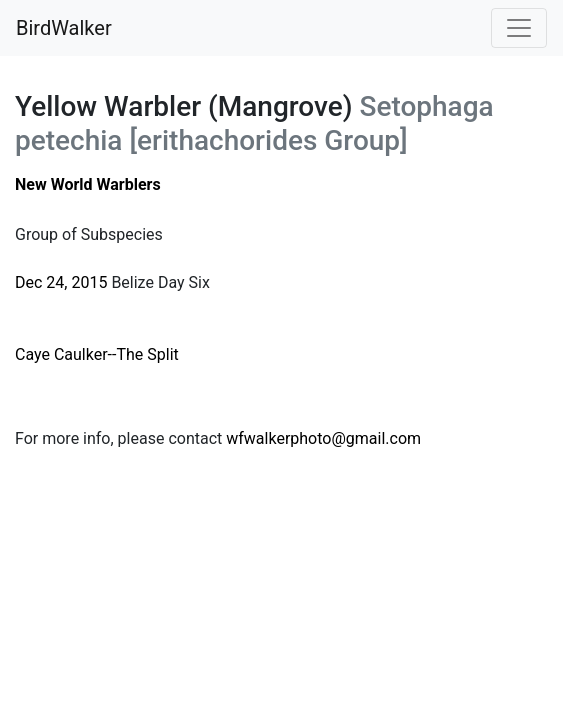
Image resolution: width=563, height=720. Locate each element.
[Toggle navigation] (519, 28)
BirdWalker (64, 28)
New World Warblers (88, 184)
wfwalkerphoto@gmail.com (323, 438)
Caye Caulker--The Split (97, 354)
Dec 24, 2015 (61, 282)
